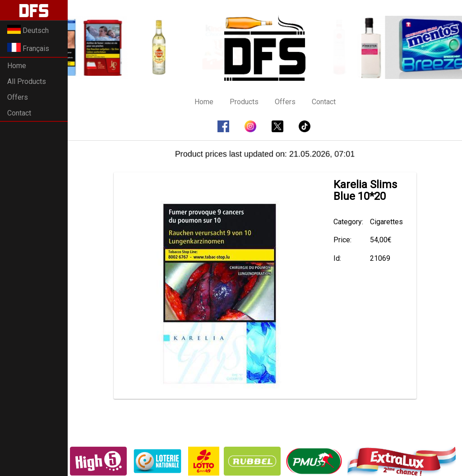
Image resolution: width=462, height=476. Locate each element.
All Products (27, 81)
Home (17, 66)
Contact (19, 113)
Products (244, 102)
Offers (18, 97)
